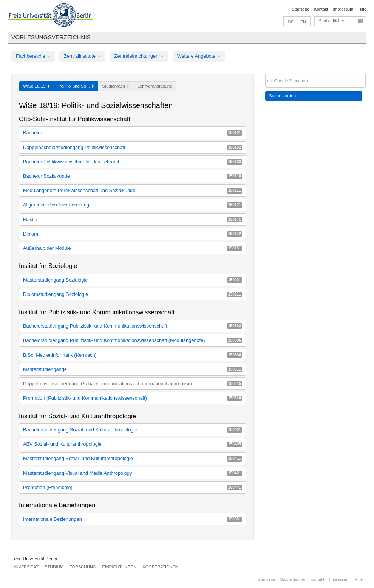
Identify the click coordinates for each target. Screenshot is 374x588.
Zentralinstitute (82, 56)
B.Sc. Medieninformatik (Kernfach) (133, 355)
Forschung (83, 567)
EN (303, 22)
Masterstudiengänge (133, 369)
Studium (54, 567)
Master (133, 219)
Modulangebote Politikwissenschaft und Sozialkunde (133, 190)
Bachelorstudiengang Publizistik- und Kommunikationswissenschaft (133, 326)
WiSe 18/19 (36, 86)
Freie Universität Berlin (34, 559)
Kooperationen (161, 567)
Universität (25, 567)
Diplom (133, 234)
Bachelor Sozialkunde (133, 176)
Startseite (301, 9)
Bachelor (133, 133)
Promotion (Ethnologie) (133, 487)
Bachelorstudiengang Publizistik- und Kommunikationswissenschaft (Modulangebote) (133, 340)
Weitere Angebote (199, 56)
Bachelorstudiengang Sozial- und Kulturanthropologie (133, 430)
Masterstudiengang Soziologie (133, 280)
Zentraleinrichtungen (139, 56)
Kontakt (321, 9)
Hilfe (362, 9)
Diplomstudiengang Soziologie (133, 294)
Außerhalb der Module (133, 248)
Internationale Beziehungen (133, 519)
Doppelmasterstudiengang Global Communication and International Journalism (133, 384)
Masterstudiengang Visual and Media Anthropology (133, 473)
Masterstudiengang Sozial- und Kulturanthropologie (133, 458)
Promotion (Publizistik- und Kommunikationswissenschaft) (133, 398)
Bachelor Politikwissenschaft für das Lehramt (133, 162)
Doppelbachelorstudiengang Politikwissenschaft (133, 147)
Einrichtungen (120, 567)
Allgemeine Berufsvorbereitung (133, 205)
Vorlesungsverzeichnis (51, 37)
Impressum (343, 9)
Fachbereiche (33, 56)
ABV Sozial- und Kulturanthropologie (133, 444)
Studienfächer (331, 21)
